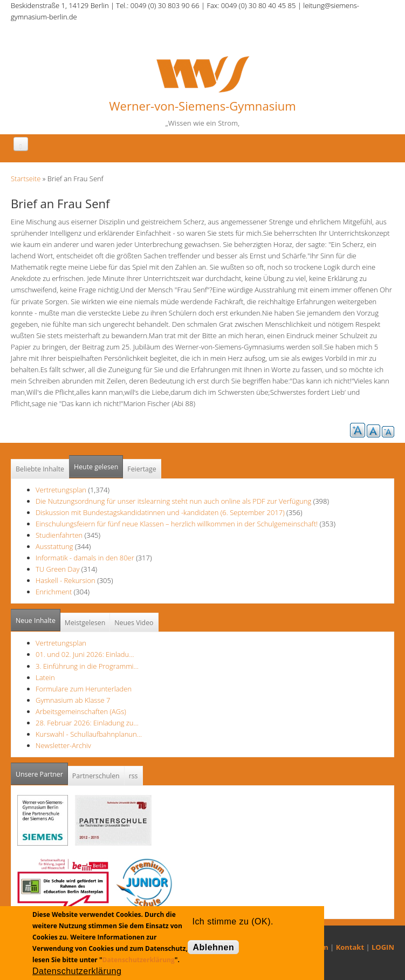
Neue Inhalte (36, 621)
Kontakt (350, 947)
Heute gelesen (96, 467)
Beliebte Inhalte (40, 469)
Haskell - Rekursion (66, 580)
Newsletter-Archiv (63, 745)
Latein (45, 677)
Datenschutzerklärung (139, 960)
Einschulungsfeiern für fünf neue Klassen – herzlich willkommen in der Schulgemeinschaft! (177, 524)
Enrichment (54, 592)
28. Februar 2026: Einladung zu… (87, 723)
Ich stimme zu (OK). (232, 921)
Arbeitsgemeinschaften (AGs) (81, 711)
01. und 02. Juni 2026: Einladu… (85, 654)
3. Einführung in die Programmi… (87, 666)
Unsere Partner (42, 771)
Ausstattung (54, 546)
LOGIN (383, 947)
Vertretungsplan (61, 490)
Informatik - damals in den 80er (85, 558)
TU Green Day (57, 569)
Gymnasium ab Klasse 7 (73, 700)
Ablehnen (213, 947)
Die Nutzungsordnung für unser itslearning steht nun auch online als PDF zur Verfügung (173, 501)
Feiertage (142, 469)
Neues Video (134, 623)
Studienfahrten (59, 535)
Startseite (26, 179)
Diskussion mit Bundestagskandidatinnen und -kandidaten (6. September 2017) (160, 512)
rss (133, 776)
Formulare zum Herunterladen (84, 689)
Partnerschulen (96, 776)
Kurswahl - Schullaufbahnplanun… (89, 734)
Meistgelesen (85, 623)
